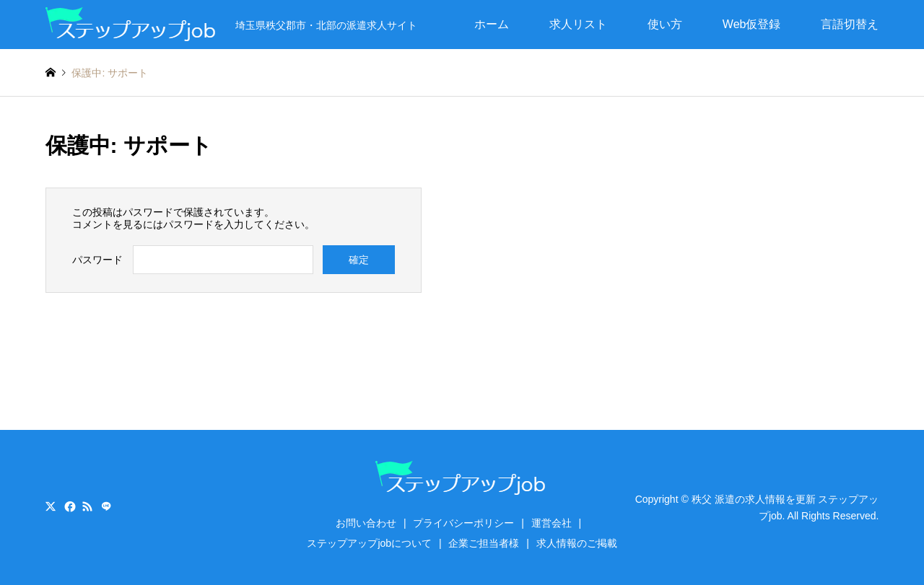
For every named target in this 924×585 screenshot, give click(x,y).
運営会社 (552, 523)
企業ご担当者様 (484, 543)
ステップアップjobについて (369, 543)
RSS (87, 506)
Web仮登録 (752, 24)
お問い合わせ (366, 523)
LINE (106, 506)
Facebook (69, 506)
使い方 (665, 24)
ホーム (492, 24)
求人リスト (578, 24)
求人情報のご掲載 (577, 543)
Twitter (51, 506)
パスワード (97, 260)
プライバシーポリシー (463, 523)
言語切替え (850, 24)
